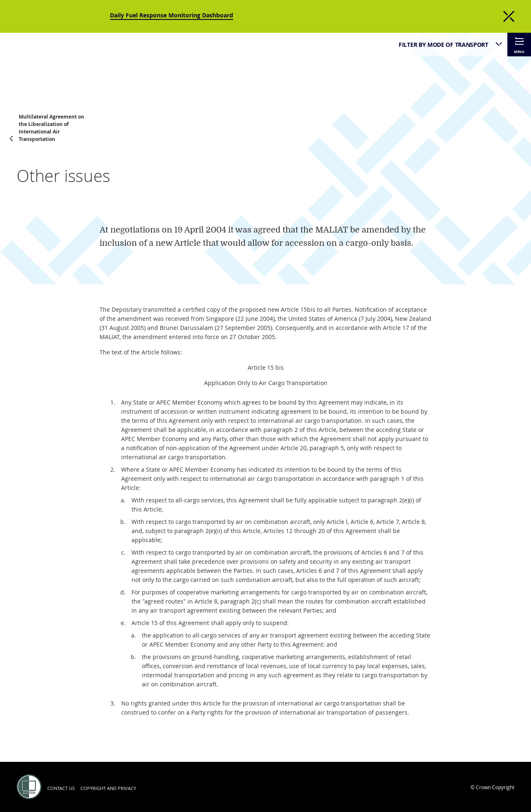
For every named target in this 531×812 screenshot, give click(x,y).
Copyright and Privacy (108, 788)
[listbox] (447, 45)
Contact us (61, 788)
